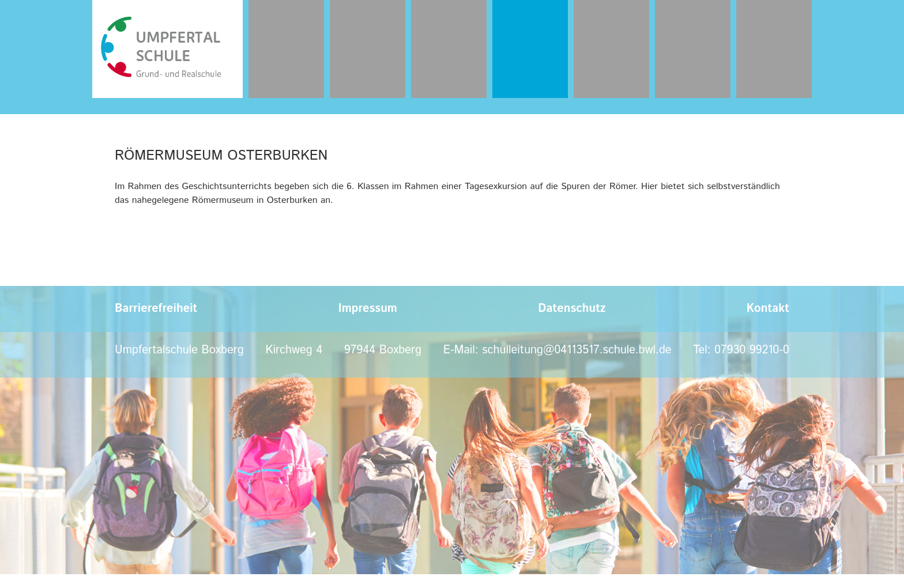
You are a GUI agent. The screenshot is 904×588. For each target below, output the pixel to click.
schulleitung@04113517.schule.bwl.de (577, 350)
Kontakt (768, 309)
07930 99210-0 (752, 350)
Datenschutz (572, 309)
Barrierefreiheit (156, 309)
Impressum (368, 309)
